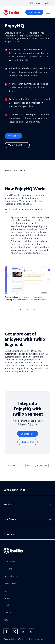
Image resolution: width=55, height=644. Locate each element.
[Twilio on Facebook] (6, 631)
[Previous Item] (13, 309)
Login (48, 3)
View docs (13, 136)
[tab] (21, 309)
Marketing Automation (37, 466)
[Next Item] (42, 309)
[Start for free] (34, 12)
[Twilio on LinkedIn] (23, 631)
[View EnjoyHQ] (17, 145)
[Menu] (48, 12)
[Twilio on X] (15, 631)
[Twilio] (11, 12)
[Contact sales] (28, 434)
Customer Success (14, 466)
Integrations (10, 170)
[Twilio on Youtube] (31, 631)
